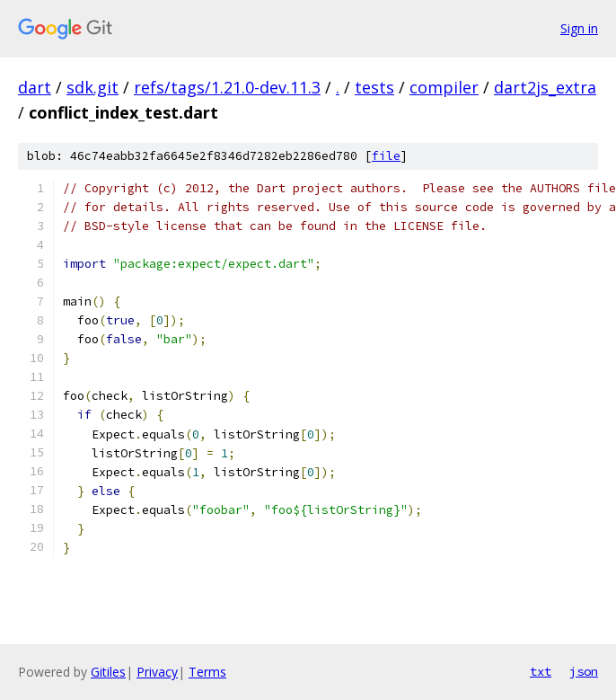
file (386, 156)
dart (35, 87)
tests (374, 87)
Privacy (157, 672)
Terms (207, 672)
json (584, 671)
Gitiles (108, 672)
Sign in (579, 28)
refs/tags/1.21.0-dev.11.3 (227, 87)
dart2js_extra (545, 87)
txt (541, 671)
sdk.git (92, 87)
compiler (444, 87)
